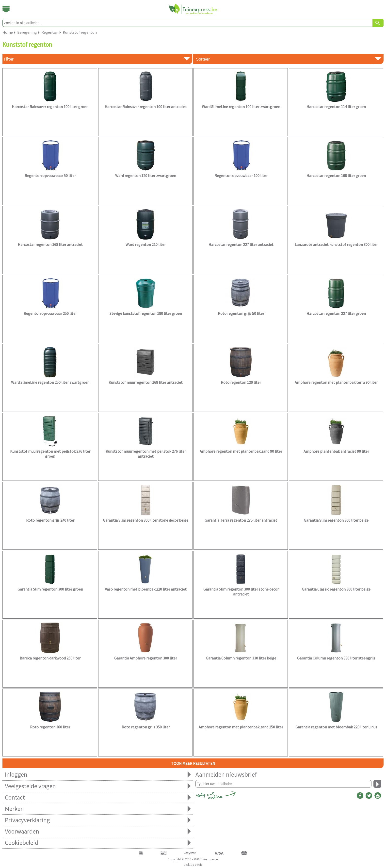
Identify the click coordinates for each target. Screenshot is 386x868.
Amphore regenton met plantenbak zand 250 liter (241, 727)
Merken (98, 809)
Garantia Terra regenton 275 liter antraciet (241, 520)
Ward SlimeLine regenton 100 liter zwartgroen (241, 107)
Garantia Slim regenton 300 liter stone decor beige (146, 520)
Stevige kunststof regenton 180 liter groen (146, 313)
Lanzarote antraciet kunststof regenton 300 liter (336, 244)
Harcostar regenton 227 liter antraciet (241, 244)
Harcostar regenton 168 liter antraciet (50, 244)
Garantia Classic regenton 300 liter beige (336, 589)
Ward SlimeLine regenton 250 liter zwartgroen (50, 382)
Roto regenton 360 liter (50, 727)
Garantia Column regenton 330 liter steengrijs (336, 658)
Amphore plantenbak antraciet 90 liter (336, 451)
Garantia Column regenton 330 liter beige (241, 658)
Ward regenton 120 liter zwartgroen (146, 176)
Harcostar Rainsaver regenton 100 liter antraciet (146, 107)
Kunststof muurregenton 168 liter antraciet (146, 382)
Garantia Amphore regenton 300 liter (146, 658)
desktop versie (193, 865)
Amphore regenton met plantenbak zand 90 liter (241, 451)
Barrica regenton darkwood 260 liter (50, 658)
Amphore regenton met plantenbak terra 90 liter (336, 382)
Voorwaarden (98, 831)
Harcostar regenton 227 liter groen (336, 313)
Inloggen (98, 775)
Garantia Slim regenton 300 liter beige (336, 520)
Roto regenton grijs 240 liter (50, 520)
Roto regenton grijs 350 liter (146, 727)
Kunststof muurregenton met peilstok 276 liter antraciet (146, 454)
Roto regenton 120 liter (241, 382)
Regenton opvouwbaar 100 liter (241, 176)
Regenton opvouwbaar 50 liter (50, 176)
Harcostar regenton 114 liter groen (336, 107)
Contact (98, 797)
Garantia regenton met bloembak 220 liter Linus (336, 727)
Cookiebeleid (98, 843)
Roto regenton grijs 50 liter (241, 313)
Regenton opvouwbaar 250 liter (50, 313)
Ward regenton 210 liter (146, 244)
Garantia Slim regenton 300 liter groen (50, 589)
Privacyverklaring (98, 820)
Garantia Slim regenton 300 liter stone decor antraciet (241, 592)
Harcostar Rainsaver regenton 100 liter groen (50, 107)
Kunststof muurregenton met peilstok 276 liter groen (50, 454)
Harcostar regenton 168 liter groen (336, 176)
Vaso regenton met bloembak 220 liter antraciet (146, 589)
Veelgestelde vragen (98, 786)
